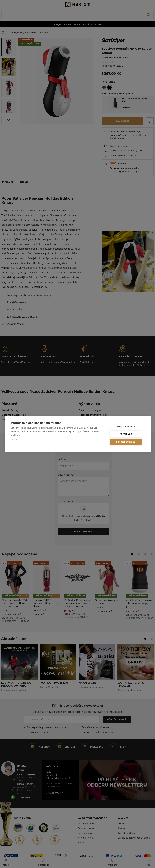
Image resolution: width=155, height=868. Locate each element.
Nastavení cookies (126, 426)
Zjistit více (15, 440)
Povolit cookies (127, 442)
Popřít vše (126, 434)
